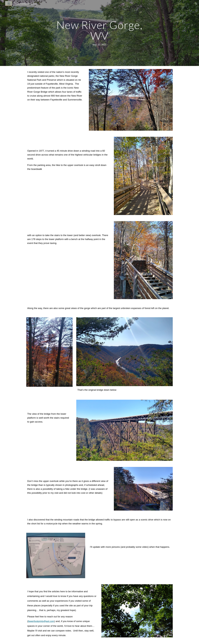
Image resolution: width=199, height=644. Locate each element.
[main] (99, 33)
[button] (196, 4)
